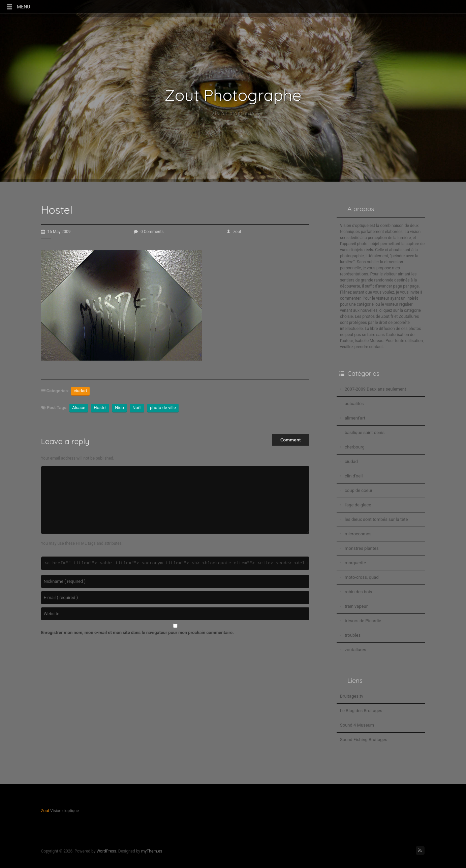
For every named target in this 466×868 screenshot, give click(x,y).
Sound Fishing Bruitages (364, 740)
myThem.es (152, 851)
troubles (353, 635)
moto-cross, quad (362, 577)
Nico (119, 408)
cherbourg (355, 447)
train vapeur (356, 606)
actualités (354, 404)
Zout (45, 811)
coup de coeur (359, 490)
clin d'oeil (354, 476)
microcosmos (358, 534)
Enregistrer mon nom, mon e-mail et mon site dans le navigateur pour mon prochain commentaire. (137, 632)
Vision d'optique (233, 113)
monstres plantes (362, 548)
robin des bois (358, 592)
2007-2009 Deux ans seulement (375, 389)
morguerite (355, 563)
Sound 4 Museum (357, 725)
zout (234, 232)
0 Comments (149, 232)
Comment (291, 440)
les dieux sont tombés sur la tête (376, 519)
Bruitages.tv (352, 696)
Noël (137, 408)
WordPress (106, 851)
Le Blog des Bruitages (361, 711)
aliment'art (355, 418)
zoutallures (355, 650)
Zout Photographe (233, 95)
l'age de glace (358, 505)
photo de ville (163, 408)
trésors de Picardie (363, 621)
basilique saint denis (365, 432)
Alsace (79, 408)
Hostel (100, 408)
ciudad (80, 391)
